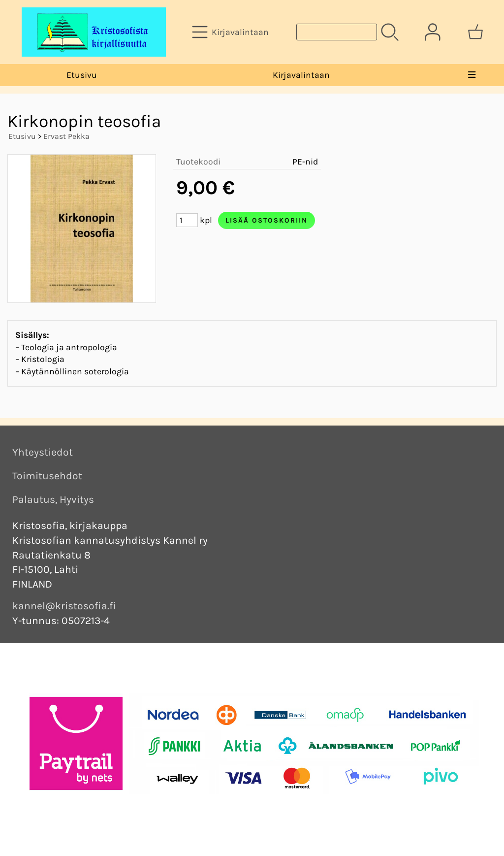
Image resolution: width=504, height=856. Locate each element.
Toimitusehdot (47, 476)
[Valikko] (472, 75)
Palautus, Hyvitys (53, 499)
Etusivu (82, 75)
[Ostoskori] (475, 32)
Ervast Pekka (66, 136)
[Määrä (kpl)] (187, 220)
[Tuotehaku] (337, 32)
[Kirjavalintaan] (231, 32)
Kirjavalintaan (301, 75)
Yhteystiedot (43, 452)
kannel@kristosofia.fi (64, 606)
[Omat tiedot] (433, 32)
